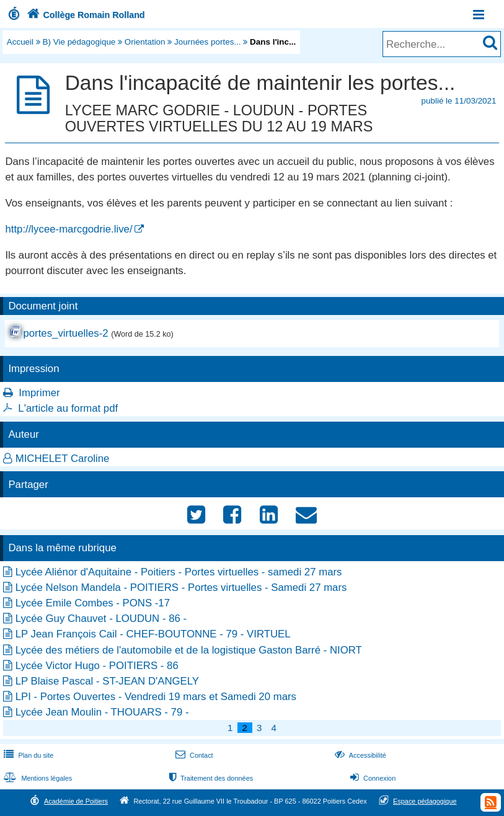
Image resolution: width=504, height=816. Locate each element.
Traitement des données (210, 778)
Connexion (372, 778)
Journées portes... (208, 42)
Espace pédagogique (425, 801)
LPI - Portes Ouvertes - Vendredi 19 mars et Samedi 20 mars (156, 697)
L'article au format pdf (68, 408)
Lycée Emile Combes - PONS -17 (93, 603)
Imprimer (39, 393)
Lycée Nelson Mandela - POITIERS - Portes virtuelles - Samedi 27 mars (181, 588)
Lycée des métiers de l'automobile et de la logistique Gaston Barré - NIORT (189, 650)
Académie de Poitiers (76, 801)
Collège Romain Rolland (85, 15)
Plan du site (27, 755)
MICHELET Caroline (63, 459)
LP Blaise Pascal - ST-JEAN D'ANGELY (107, 681)
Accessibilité (359, 755)
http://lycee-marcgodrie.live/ (69, 229)
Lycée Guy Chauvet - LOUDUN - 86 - (101, 619)
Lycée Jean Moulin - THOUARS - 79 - (102, 712)
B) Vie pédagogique (79, 42)
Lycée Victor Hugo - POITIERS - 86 (97, 666)
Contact (193, 755)
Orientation (145, 42)
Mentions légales (37, 778)
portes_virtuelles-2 (65, 333)
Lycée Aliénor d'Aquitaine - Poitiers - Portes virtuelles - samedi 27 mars (179, 572)
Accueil (20, 42)
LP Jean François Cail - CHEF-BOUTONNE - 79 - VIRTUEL (153, 634)
